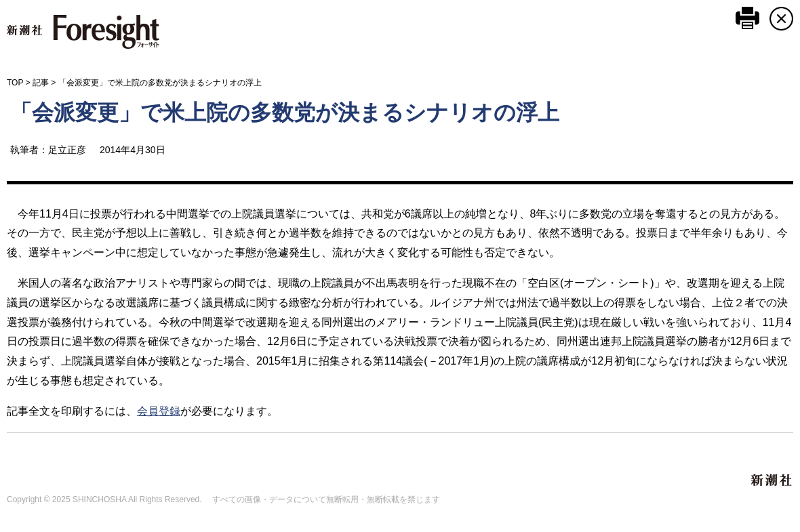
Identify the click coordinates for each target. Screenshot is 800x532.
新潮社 (772, 480)
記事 (41, 83)
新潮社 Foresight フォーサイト (83, 32)
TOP (15, 83)
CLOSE (781, 19)
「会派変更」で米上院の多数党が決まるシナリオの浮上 (285, 112)
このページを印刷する (747, 18)
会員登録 (159, 411)
